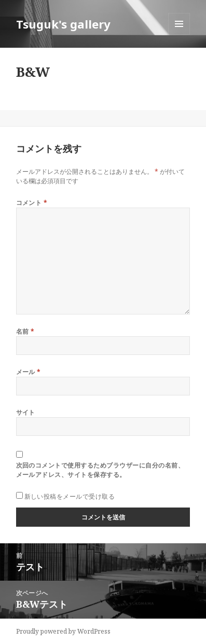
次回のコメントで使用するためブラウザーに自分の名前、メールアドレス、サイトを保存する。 (100, 470)
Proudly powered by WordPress (63, 631)
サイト (26, 412)
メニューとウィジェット (179, 35)
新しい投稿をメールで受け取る (70, 496)
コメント (32, 203)
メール (29, 372)
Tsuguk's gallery (63, 24)
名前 (25, 331)
